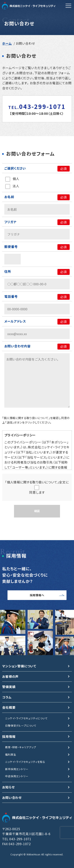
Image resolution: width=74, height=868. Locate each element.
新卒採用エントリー (17, 769)
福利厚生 (11, 754)
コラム (7, 697)
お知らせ (8, 787)
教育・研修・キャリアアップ (21, 747)
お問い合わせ (12, 798)
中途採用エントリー (17, 776)
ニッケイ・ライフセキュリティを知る (25, 762)
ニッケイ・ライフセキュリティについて (26, 718)
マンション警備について (19, 666)
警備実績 (9, 687)
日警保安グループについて (21, 726)
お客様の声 (10, 676)
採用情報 (9, 736)
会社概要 (9, 707)
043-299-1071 (37, 106)
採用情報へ (37, 595)
